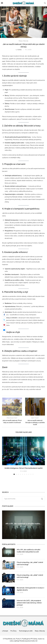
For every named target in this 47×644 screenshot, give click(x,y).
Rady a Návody (40, 631)
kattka (20, 50)
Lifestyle (5, 631)
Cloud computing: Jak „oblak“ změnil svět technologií (30, 563)
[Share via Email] (4, 330)
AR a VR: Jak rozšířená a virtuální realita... (24, 524)
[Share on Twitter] (4, 320)
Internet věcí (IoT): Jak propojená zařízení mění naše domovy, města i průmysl (29, 603)
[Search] (45, 3)
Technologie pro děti (26, 631)
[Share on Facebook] (4, 315)
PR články (34, 639)
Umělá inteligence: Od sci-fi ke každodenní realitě (23, 468)
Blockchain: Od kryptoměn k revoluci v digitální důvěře (30, 589)
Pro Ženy (14, 631)
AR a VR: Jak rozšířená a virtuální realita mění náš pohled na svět (28, 551)
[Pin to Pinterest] (4, 325)
